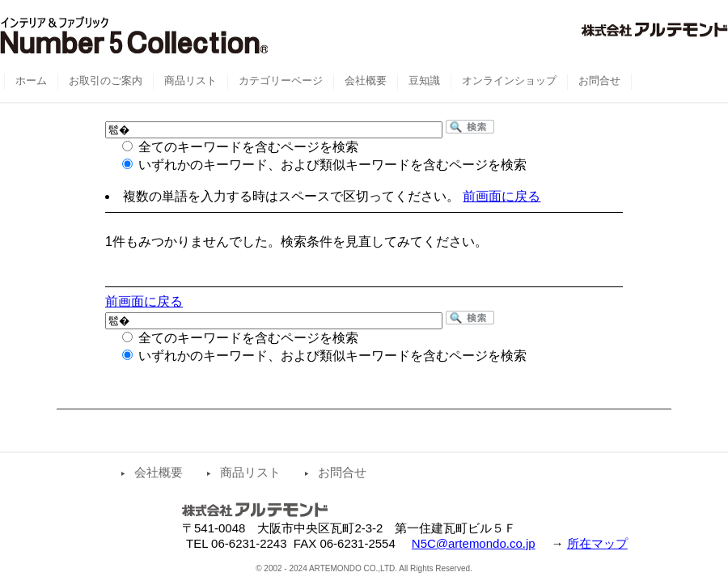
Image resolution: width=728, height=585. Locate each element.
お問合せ (342, 472)
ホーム (31, 81)
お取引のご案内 (106, 81)
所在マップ (597, 543)
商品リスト (250, 472)
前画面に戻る (502, 196)
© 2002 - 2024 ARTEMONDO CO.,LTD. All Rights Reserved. (364, 568)
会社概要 (159, 472)
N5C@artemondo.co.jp (474, 543)
